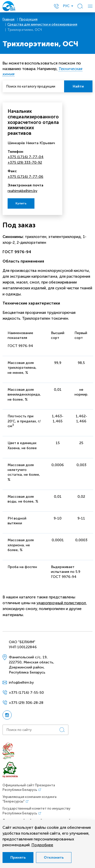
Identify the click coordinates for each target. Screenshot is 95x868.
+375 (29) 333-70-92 (25, 162)
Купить (21, 203)
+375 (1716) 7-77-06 (25, 177)
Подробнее (42, 845)
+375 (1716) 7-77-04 (26, 157)
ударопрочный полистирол (61, 603)
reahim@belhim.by (22, 191)
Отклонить (54, 858)
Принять (18, 858)
